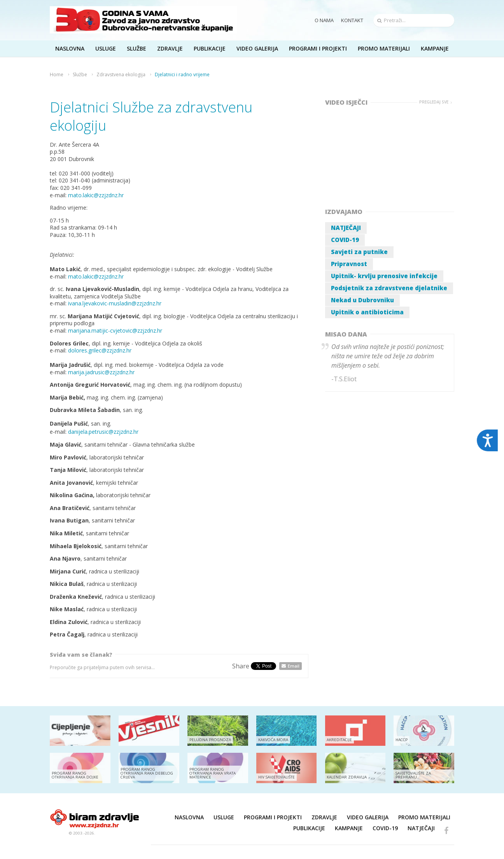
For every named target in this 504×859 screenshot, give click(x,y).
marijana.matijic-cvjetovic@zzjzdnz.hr (115, 330)
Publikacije (309, 828)
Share (241, 666)
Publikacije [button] (210, 48)
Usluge (224, 817)
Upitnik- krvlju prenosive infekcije (384, 276)
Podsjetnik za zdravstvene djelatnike (389, 288)
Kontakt (352, 20)
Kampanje (349, 828)
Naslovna (189, 817)
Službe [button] (136, 48)
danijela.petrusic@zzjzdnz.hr (103, 432)
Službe (80, 75)
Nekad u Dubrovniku (362, 300)
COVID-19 (345, 240)
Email (294, 666)
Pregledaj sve (434, 102)
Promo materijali (384, 48)
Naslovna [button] (70, 48)
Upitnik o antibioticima (367, 312)
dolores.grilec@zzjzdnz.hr (100, 350)
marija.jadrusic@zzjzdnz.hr (102, 372)
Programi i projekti (318, 48)
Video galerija (368, 817)
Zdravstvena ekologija (121, 75)
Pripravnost (349, 264)
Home (57, 75)
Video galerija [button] (257, 48)
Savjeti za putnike (359, 252)
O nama (324, 20)
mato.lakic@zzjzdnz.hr (96, 195)
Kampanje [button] (435, 48)
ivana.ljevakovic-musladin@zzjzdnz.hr (115, 303)
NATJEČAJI (346, 228)
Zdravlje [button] (170, 48)
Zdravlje (324, 817)
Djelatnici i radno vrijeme (182, 75)
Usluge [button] (106, 48)
